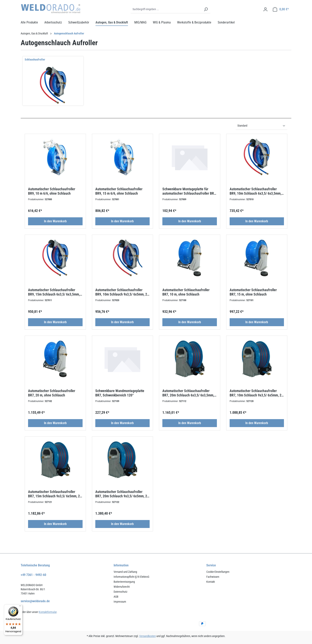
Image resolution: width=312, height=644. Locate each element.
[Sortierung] (261, 126)
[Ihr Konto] (265, 9)
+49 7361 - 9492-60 (33, 575)
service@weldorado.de (35, 601)
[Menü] (20, 607)
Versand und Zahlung (125, 572)
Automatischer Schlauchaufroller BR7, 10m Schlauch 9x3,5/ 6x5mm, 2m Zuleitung (257, 393)
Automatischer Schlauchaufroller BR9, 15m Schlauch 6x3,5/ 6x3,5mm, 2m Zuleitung (54, 292)
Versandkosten (148, 636)
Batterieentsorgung (124, 582)
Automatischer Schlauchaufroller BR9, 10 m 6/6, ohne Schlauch (52, 191)
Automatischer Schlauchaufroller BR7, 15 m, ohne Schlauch (253, 292)
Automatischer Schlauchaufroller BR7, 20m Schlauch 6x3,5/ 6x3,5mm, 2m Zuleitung (188, 393)
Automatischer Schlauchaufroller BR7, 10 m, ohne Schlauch (186, 292)
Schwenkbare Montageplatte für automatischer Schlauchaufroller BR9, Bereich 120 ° (189, 191)
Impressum (120, 602)
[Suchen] (206, 9)
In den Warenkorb (55, 221)
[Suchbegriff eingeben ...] (166, 9)
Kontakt (211, 582)
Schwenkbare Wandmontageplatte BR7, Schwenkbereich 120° (120, 393)
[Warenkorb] (281, 9)
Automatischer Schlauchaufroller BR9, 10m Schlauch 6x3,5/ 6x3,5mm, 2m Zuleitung (255, 191)
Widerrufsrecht (122, 587)
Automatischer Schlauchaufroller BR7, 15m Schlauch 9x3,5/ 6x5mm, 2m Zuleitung (55, 494)
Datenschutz (120, 592)
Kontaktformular (48, 612)
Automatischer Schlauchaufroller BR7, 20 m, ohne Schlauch (52, 393)
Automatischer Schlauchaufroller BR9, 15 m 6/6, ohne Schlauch (119, 191)
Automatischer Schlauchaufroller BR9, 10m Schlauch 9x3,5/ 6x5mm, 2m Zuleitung (122, 292)
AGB (116, 597)
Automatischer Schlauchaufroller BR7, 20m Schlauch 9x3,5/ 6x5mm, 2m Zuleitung (122, 494)
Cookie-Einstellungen (218, 572)
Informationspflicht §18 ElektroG (131, 577)
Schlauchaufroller (35, 60)
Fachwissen (213, 577)
